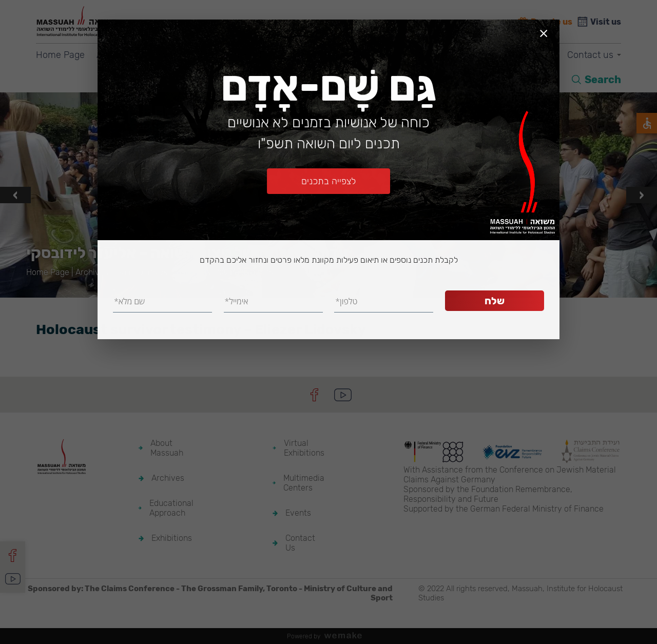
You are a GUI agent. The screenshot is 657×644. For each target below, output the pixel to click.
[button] (318, 285)
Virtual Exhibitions (361, 55)
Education (218, 55)
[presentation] (15, 195)
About (109, 55)
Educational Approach (171, 508)
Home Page (60, 55)
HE (552, 80)
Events (533, 55)
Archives (159, 55)
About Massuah (167, 448)
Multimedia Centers (459, 55)
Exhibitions (282, 55)
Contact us (590, 55)
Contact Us (300, 543)
